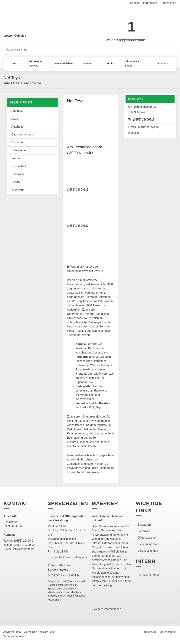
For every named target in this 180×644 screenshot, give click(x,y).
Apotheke (17, 111)
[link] (120, 25)
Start (6, 83)
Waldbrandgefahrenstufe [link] (125, 40)
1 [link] (132, 27)
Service (16, 182)
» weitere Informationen (106, 609)
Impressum (150, 632)
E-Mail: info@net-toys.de (143, 127)
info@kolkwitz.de (24, 549)
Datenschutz (168, 632)
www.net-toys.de (93, 271)
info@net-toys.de (87, 267)
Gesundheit (19, 166)
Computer (18, 142)
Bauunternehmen (22, 135)
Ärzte (15, 119)
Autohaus (17, 127)
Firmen (15, 83)
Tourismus (18, 190)
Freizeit (25, 83)
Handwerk (18, 174)
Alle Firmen (21, 102)
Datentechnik (20, 150)
